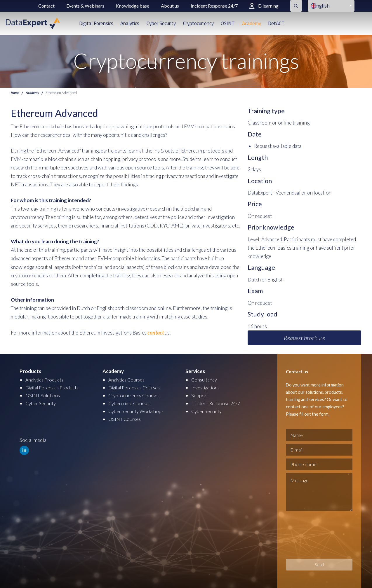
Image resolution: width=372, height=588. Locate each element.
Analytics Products (46, 380)
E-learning (264, 6)
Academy (252, 23)
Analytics (130, 23)
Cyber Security (161, 23)
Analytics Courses (128, 380)
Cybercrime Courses (131, 403)
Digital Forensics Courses (137, 387)
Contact (46, 6)
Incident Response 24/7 (214, 6)
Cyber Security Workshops (137, 411)
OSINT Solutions (44, 395)
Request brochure (304, 338)
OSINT (228, 23)
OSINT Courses (125, 419)
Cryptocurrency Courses (135, 395)
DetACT (276, 23)
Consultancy (205, 380)
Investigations (207, 387)
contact (155, 332)
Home (15, 93)
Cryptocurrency (198, 23)
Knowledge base (133, 6)
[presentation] (310, 535)
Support (200, 395)
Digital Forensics (96, 23)
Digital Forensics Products (54, 387)
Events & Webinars (85, 6)
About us (170, 6)
